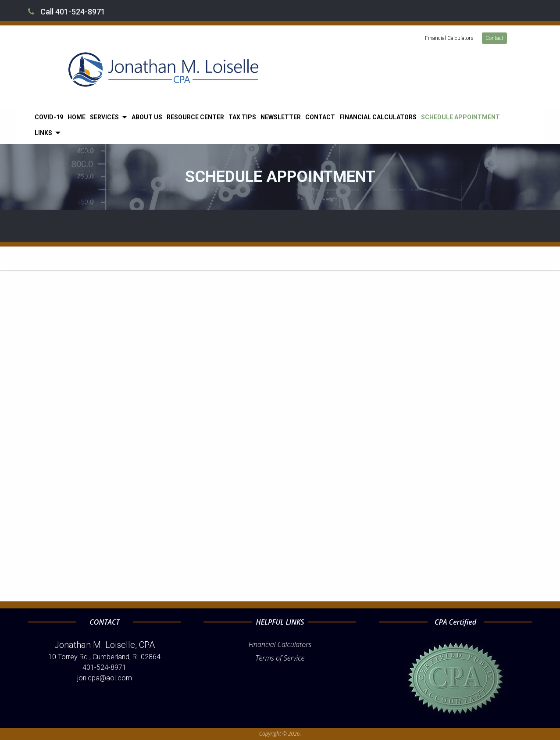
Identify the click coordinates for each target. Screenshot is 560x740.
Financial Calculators (449, 38)
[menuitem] (49, 117)
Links (43, 133)
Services (104, 117)
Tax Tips (242, 117)
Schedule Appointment (460, 117)
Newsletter (281, 117)
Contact (494, 38)
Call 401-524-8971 (67, 12)
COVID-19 (49, 117)
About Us (147, 117)
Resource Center (195, 117)
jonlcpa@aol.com (105, 678)
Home (77, 117)
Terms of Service (280, 658)
